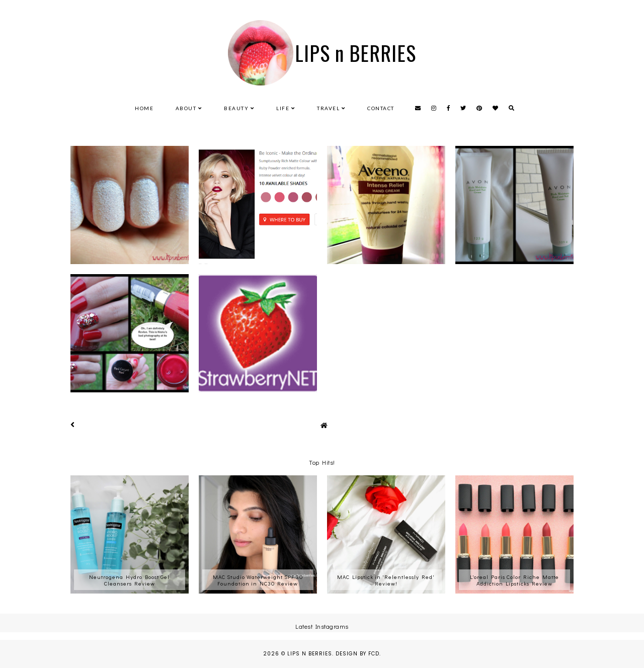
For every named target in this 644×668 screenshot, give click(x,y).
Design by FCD (357, 654)
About (186, 108)
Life (283, 108)
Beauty (236, 108)
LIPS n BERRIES (355, 53)
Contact (381, 108)
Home (144, 108)
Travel (328, 108)
